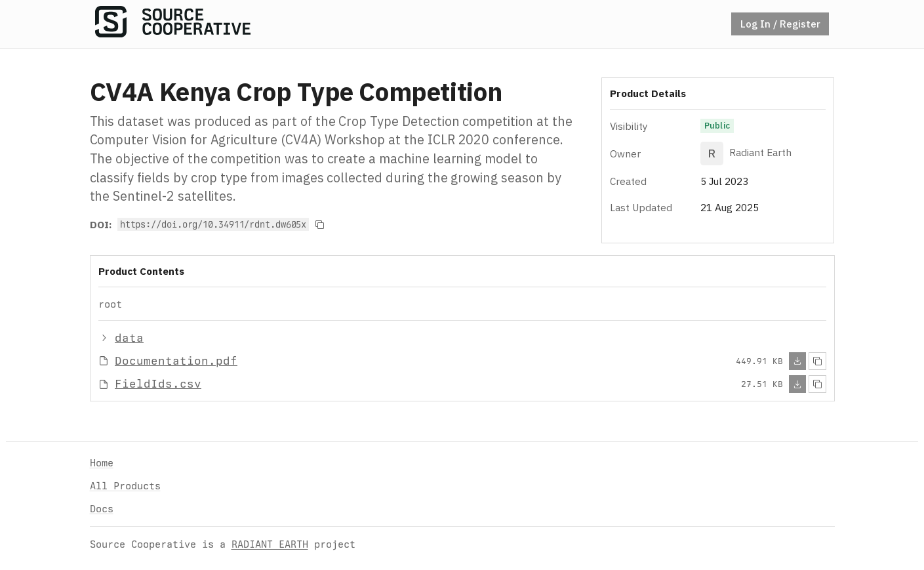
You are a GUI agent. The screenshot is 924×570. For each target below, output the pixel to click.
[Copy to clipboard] (319, 224)
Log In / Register (780, 24)
